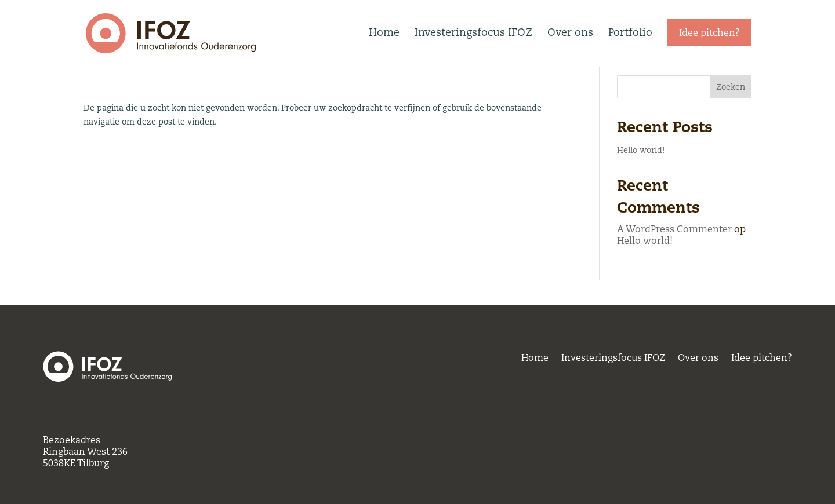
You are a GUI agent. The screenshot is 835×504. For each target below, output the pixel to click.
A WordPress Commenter (674, 253)
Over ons (570, 32)
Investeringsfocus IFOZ (473, 32)
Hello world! (641, 174)
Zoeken (731, 111)
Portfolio (630, 32)
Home (384, 32)
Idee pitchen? (762, 360)
